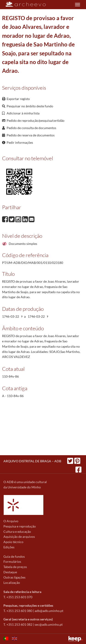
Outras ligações (14, 577)
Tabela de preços (15, 567)
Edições (9, 547)
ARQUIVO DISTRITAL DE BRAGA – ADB (32, 461)
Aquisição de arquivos (19, 537)
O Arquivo (11, 521)
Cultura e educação (17, 532)
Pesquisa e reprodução (20, 526)
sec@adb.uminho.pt (49, 624)
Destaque (10, 572)
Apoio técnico (13, 542)
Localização (12, 583)
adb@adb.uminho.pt (49, 611)
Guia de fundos (14, 556)
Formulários (12, 561)
